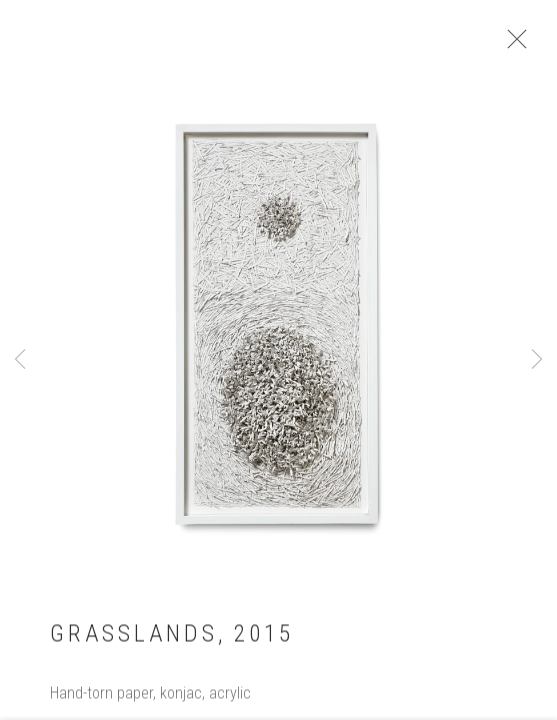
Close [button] (516, 45)
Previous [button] (20, 360)
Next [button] (537, 360)
